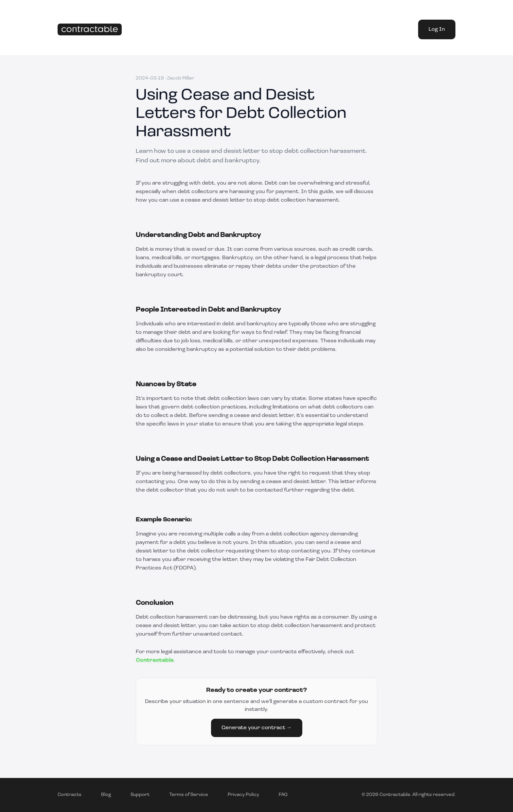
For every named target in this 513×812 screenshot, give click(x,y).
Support (140, 795)
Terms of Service (189, 795)
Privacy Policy (243, 795)
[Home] (90, 30)
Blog (106, 795)
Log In (437, 29)
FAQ (283, 795)
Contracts (70, 795)
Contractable (155, 660)
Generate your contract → (257, 728)
